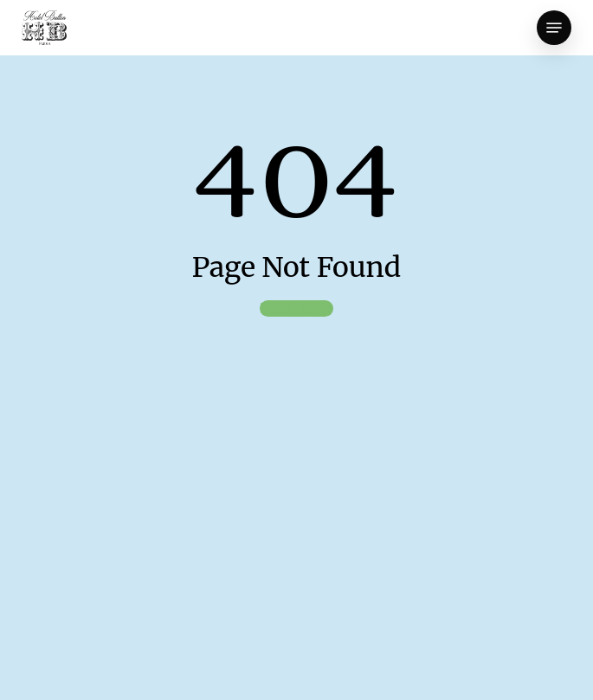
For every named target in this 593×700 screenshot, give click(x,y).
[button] (554, 28)
